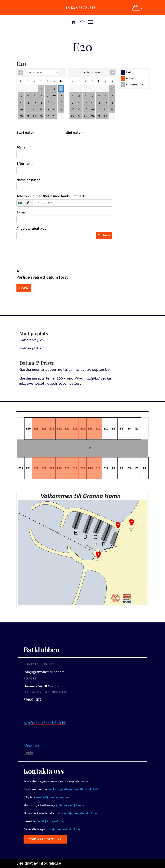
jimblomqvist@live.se (70, 805)
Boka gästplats (80, 8)
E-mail (22, 212)
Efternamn (25, 164)
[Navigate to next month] (113, 73)
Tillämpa (104, 235)
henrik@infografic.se (50, 821)
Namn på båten (29, 180)
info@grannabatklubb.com (65, 829)
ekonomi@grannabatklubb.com (78, 813)
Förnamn (24, 147)
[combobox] (25, 203)
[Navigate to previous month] (21, 73)
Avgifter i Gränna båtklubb (45, 723)
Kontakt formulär (46, 839)
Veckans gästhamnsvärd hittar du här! (73, 789)
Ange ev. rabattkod (31, 229)
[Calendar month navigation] (41, 73)
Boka (24, 288)
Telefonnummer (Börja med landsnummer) (51, 196)
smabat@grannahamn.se (52, 797)
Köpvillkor (32, 746)
